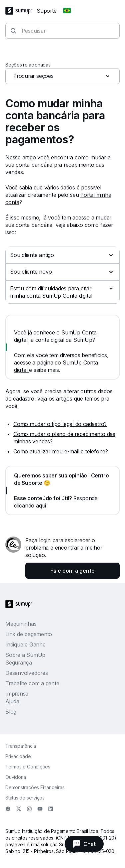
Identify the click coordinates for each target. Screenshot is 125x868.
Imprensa (17, 694)
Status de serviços (25, 798)
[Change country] (67, 11)
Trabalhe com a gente (32, 683)
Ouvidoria (16, 777)
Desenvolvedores (27, 673)
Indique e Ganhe (25, 644)
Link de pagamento (29, 634)
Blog (11, 712)
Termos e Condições (28, 767)
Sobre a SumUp (25, 655)
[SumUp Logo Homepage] (21, 11)
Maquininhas (21, 624)
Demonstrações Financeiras (35, 787)
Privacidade (18, 756)
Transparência (21, 746)
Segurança (19, 663)
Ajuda (12, 701)
